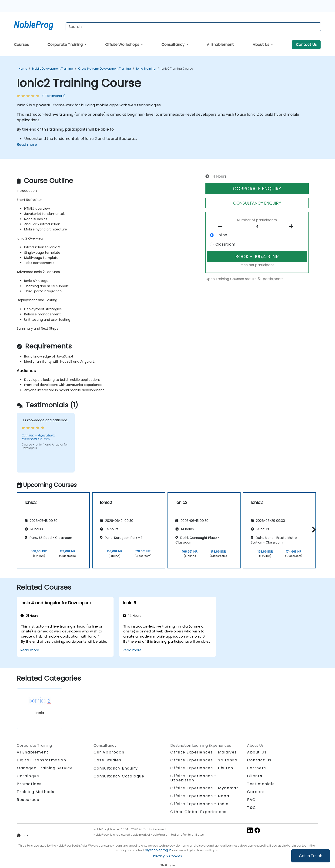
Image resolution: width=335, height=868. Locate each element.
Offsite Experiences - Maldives (204, 752)
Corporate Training (65, 45)
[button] (313, 529)
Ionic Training (146, 69)
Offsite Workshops (123, 45)
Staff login (168, 865)
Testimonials (261, 784)
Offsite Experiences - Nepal (200, 796)
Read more (27, 144)
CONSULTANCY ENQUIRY (257, 203)
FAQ (251, 800)
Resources (28, 800)
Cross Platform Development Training (105, 69)
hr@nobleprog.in (158, 850)
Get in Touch (311, 856)
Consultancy (173, 45)
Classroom (225, 244)
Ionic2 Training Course (177, 69)
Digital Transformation (41, 760)
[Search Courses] (193, 27)
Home (23, 69)
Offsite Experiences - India (199, 804)
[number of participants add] (292, 226)
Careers (256, 792)
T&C (252, 808)
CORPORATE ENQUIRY (257, 189)
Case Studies (107, 760)
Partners (257, 768)
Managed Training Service (45, 768)
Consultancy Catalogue (119, 776)
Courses (21, 45)
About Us (261, 45)
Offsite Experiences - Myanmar (204, 788)
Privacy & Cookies (167, 856)
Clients (255, 776)
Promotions (29, 784)
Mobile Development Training (53, 69)
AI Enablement (220, 45)
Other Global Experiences (198, 812)
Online (221, 235)
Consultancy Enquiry (116, 768)
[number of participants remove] (222, 226)
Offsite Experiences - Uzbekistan (194, 778)
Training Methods (36, 792)
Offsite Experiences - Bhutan (202, 768)
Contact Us (306, 45)
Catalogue (28, 776)
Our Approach (109, 752)
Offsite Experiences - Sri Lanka (204, 760)
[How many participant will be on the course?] (257, 227)
